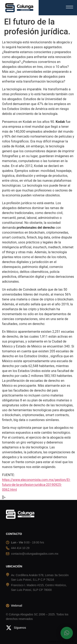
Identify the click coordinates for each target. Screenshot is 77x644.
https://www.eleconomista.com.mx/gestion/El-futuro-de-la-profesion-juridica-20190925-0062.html (36, 485)
